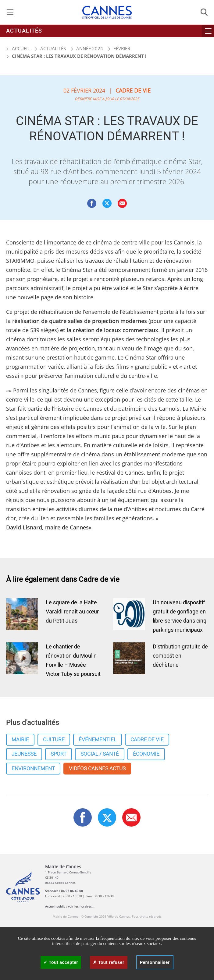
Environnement (33, 769)
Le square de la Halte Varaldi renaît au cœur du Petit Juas (72, 612)
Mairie (20, 740)
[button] (122, 203)
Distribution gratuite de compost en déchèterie (180, 656)
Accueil (18, 48)
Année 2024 (90, 48)
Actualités (24, 31)
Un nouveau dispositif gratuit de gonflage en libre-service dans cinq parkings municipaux (180, 616)
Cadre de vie (147, 740)
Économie (146, 754)
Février (122, 48)
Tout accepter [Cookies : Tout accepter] (61, 962)
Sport (59, 754)
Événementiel (98, 740)
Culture (54, 740)
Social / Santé (100, 754)
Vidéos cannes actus (97, 769)
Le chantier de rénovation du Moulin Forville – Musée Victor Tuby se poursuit (73, 660)
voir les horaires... (81, 906)
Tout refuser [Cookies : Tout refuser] (109, 962)
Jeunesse (24, 754)
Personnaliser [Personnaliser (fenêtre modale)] (155, 962)
